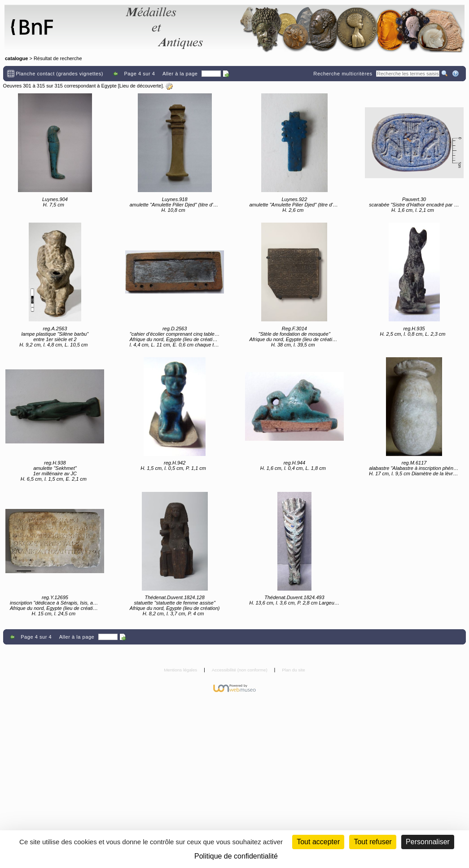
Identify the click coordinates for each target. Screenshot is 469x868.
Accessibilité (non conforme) (240, 670)
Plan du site (294, 670)
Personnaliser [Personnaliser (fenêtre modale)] (428, 842)
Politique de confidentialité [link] (236, 856)
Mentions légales (181, 670)
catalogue (16, 58)
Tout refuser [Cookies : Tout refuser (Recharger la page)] (373, 842)
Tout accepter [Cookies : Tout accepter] (318, 842)
